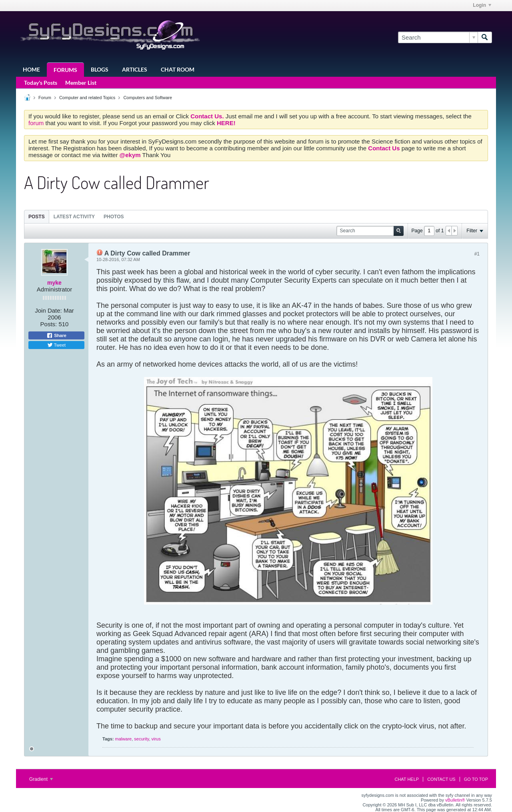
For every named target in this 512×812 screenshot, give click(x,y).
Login (482, 5)
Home (31, 69)
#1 (477, 254)
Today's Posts (41, 83)
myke (54, 283)
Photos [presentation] (114, 217)
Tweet (56, 345)
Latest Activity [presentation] (74, 217)
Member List (81, 83)
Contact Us (441, 779)
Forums (65, 70)
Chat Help (407, 779)
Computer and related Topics (87, 98)
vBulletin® (455, 800)
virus (156, 739)
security (141, 739)
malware (124, 739)
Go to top (476, 779)
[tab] (37, 216)
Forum (45, 98)
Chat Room (178, 69)
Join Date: (48, 310)
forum (37, 123)
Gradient (41, 779)
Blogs (100, 69)
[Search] (438, 37)
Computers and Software (148, 98)
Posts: (49, 324)
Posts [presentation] (37, 217)
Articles (135, 69)
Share (56, 335)
